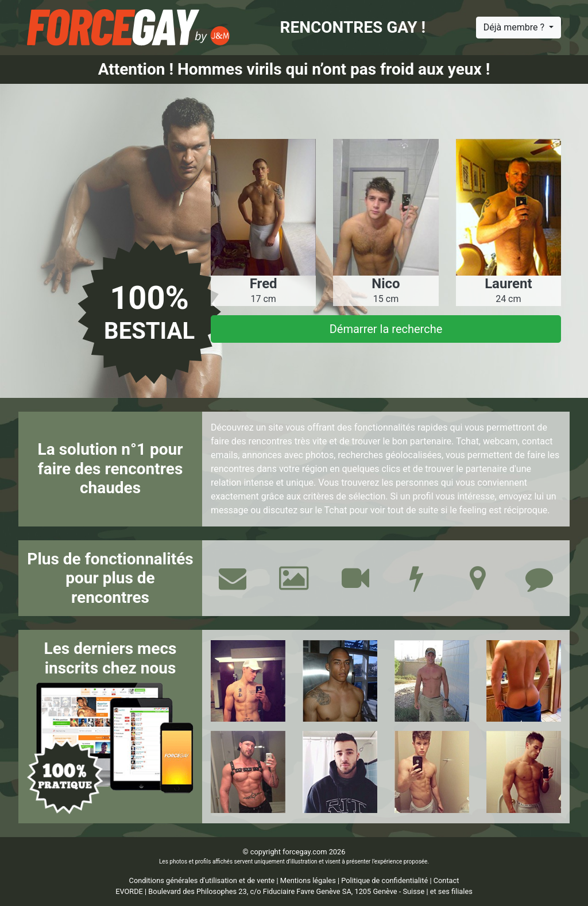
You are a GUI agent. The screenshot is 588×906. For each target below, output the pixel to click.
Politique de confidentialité (384, 880)
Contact (446, 880)
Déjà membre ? (515, 27)
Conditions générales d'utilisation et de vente (202, 880)
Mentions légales (308, 880)
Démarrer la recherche (386, 329)
